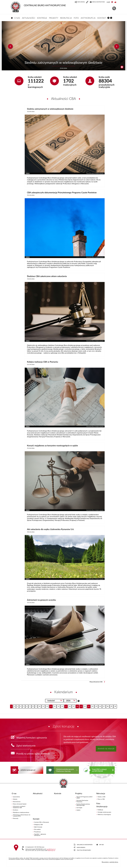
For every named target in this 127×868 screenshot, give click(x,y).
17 (65, 706)
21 (81, 706)
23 (88, 706)
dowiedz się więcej (105, 749)
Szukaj (79, 701)
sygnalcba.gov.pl (51, 849)
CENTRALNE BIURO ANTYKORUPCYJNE (38, 4)
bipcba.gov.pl (51, 851)
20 (77, 706)
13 (50, 706)
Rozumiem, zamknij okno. (110, 862)
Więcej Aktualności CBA (96, 682)
